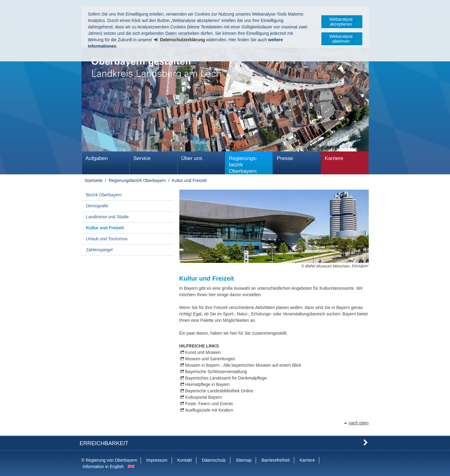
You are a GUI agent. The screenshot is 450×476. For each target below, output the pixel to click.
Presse (285, 158)
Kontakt (185, 460)
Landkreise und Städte (108, 217)
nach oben (359, 423)
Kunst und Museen (203, 352)
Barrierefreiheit (276, 460)
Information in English (103, 467)
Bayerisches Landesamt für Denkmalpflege (226, 378)
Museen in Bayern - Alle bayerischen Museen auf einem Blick (243, 365)
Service (142, 158)
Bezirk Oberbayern (104, 195)
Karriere (334, 158)
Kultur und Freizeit (189, 180)
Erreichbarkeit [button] (104, 443)
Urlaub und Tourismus (107, 239)
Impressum (157, 460)
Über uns (192, 158)
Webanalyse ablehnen (341, 39)
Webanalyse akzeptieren (341, 22)
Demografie (97, 206)
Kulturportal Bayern (203, 397)
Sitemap (244, 460)
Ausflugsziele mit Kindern (209, 410)
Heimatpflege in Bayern (207, 384)
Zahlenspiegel (99, 250)
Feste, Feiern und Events (209, 404)
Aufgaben (97, 158)
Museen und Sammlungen (210, 359)
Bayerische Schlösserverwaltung (216, 372)
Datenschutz (214, 460)
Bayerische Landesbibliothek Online (219, 391)
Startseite (94, 180)
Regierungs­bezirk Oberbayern (243, 165)
